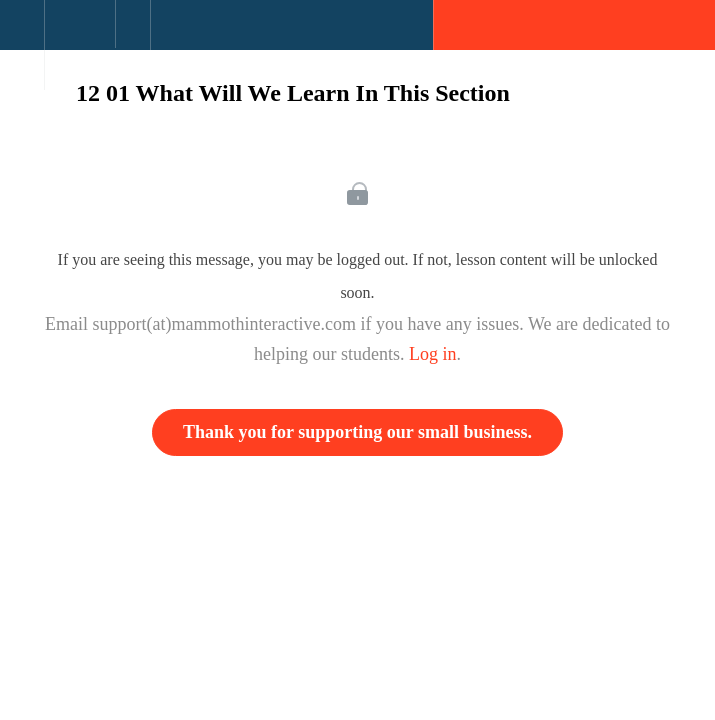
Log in (433, 354)
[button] (22, 35)
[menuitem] (79, 45)
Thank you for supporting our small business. (357, 432)
